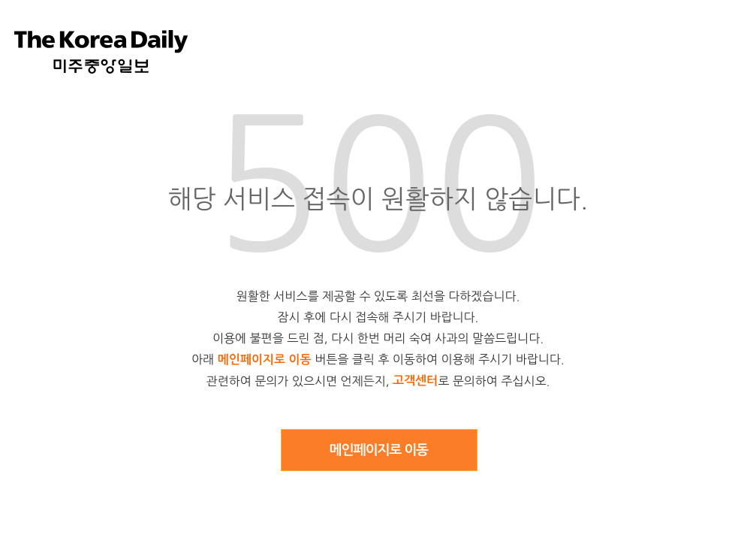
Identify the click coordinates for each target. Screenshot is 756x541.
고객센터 (415, 381)
